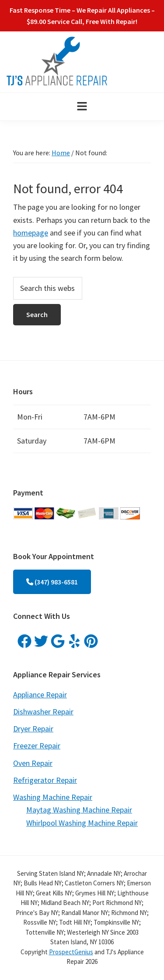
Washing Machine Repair (53, 797)
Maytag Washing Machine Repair (79, 810)
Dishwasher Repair (43, 712)
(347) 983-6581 (52, 582)
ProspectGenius (71, 952)
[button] (82, 107)
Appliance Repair (40, 695)
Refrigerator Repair (45, 780)
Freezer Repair (37, 746)
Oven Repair (33, 763)
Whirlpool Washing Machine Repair (82, 823)
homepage (31, 233)
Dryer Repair (33, 729)
